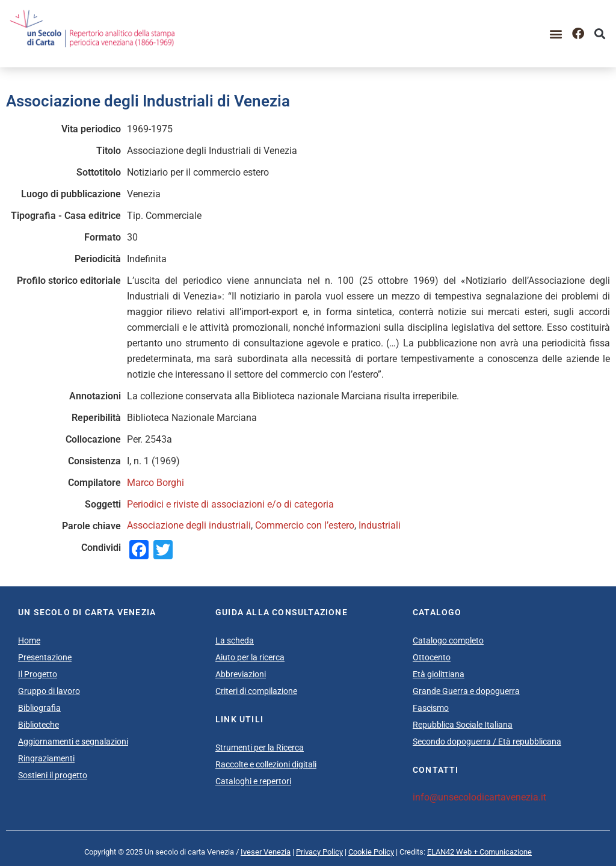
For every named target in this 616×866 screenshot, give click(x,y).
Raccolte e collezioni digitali (266, 764)
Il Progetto (38, 674)
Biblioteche (38, 725)
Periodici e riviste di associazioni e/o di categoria (230, 504)
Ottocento (432, 657)
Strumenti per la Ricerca (260, 748)
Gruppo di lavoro (49, 691)
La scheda (235, 640)
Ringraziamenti (46, 758)
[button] (556, 33)
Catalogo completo (448, 640)
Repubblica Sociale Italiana (463, 725)
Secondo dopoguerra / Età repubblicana (487, 742)
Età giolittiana (439, 674)
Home (29, 640)
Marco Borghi (156, 483)
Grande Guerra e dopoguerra (466, 691)
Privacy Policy (319, 852)
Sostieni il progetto (53, 775)
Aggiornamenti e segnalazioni (73, 742)
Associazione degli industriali (189, 525)
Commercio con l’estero (305, 525)
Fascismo (431, 708)
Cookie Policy (371, 852)
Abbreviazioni (241, 674)
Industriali (380, 525)
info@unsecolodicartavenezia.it (479, 797)
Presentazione (45, 657)
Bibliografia (39, 708)
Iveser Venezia (266, 852)
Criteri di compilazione (256, 691)
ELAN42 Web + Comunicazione (479, 852)
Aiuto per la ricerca (250, 657)
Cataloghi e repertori (253, 781)
